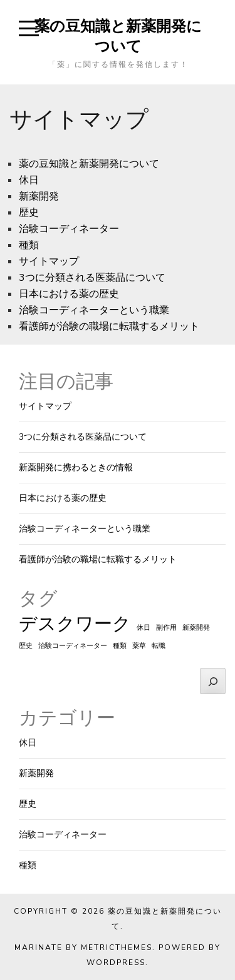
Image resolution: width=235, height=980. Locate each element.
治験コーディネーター (69, 229)
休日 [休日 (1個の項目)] (144, 628)
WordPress (116, 962)
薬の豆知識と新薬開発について (118, 36)
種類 (29, 245)
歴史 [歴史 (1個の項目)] (26, 646)
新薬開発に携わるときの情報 (76, 467)
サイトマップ (49, 261)
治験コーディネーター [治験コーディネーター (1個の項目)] (73, 646)
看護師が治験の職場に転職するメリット (109, 326)
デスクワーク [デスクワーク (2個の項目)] (75, 624)
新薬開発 (39, 196)
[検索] (213, 681)
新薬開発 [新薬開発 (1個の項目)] (196, 628)
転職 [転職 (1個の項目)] (159, 646)
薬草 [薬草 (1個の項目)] (139, 646)
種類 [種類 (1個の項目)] (120, 646)
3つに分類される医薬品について (92, 278)
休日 (29, 180)
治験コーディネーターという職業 (94, 310)
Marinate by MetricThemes (83, 947)
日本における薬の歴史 (69, 294)
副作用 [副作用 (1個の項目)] (166, 628)
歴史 (29, 213)
